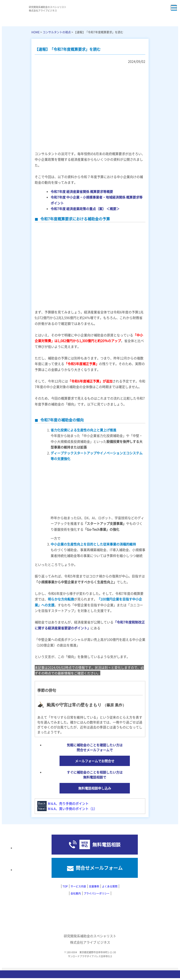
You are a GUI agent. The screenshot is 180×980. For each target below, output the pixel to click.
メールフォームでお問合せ (95, 761)
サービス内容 (78, 886)
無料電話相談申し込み (95, 788)
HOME (36, 32)
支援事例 (94, 886)
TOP (65, 886)
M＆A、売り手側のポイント (68, 803)
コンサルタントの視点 (57, 32)
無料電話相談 (106, 845)
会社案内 (76, 893)
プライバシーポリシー (97, 893)
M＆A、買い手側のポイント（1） (72, 809)
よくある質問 (110, 886)
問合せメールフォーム (99, 868)
